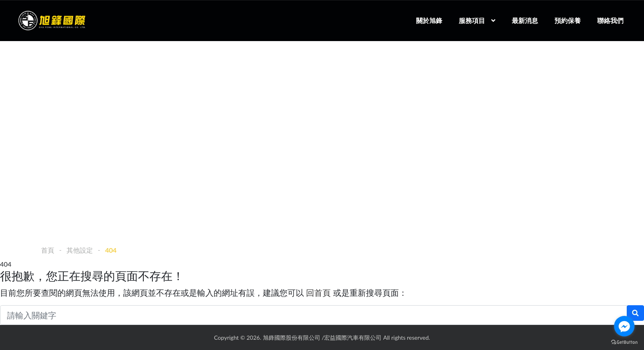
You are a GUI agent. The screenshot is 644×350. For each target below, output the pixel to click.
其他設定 (80, 250)
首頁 (48, 250)
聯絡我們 (610, 20)
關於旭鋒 (429, 20)
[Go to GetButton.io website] (624, 342)
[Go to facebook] (624, 326)
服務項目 (472, 20)
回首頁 (318, 292)
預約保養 (568, 20)
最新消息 (525, 20)
